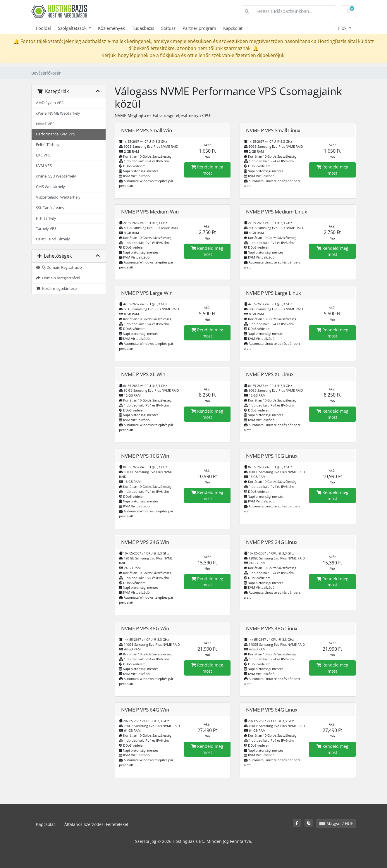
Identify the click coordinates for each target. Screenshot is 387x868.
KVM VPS (44, 166)
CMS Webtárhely (50, 187)
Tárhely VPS (46, 229)
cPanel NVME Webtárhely (58, 113)
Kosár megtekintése (56, 289)
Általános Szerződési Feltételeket (96, 824)
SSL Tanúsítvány (50, 208)
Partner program (199, 28)
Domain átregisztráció (58, 278)
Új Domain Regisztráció (59, 267)
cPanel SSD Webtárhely (56, 176)
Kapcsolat (233, 28)
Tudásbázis (143, 28)
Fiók (343, 28)
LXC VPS (43, 155)
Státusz (168, 28)
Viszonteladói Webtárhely (58, 197)
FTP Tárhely (46, 218)
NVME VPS (45, 124)
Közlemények (111, 28)
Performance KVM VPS (56, 134)
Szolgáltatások (73, 28)
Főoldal (43, 28)
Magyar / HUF (336, 823)
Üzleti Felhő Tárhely (53, 239)
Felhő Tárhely (48, 145)
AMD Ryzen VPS (50, 103)
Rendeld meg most (207, 170)
